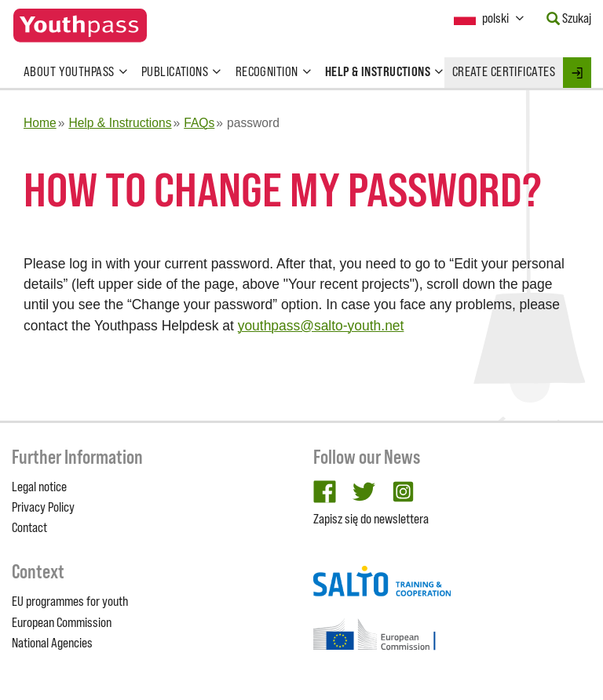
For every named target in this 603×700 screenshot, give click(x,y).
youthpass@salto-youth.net (321, 326)
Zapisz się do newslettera (371, 519)
